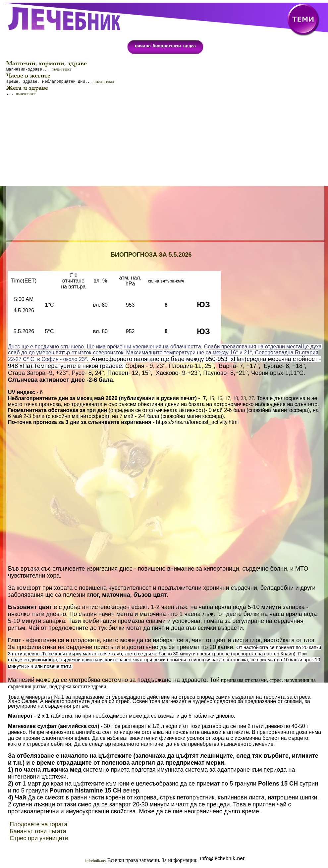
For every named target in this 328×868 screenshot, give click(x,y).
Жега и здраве (27, 89)
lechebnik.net (95, 863)
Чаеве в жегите (28, 76)
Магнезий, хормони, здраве (47, 63)
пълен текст (62, 70)
